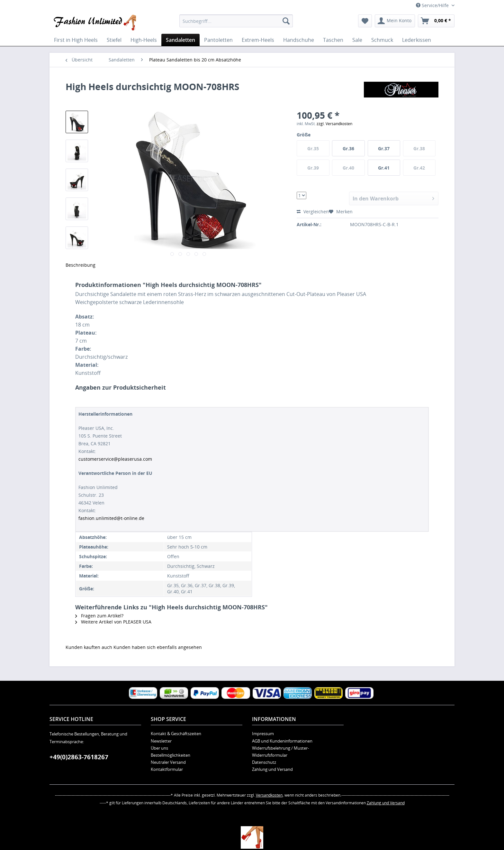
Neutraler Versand (168, 762)
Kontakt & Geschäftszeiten (176, 734)
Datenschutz (264, 762)
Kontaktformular (167, 769)
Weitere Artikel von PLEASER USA (113, 622)
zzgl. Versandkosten (334, 124)
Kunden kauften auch (89, 647)
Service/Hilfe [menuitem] (433, 5)
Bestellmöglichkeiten (171, 755)
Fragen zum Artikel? (99, 616)
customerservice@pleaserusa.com (115, 459)
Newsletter (161, 741)
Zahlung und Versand (272, 769)
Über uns (159, 748)
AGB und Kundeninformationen (282, 741)
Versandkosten (269, 795)
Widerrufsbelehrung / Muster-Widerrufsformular (280, 752)
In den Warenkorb (393, 198)
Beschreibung (81, 265)
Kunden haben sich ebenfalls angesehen (158, 647)
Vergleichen (313, 212)
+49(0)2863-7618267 (79, 757)
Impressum (263, 734)
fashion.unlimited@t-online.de (111, 518)
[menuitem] (236, 21)
